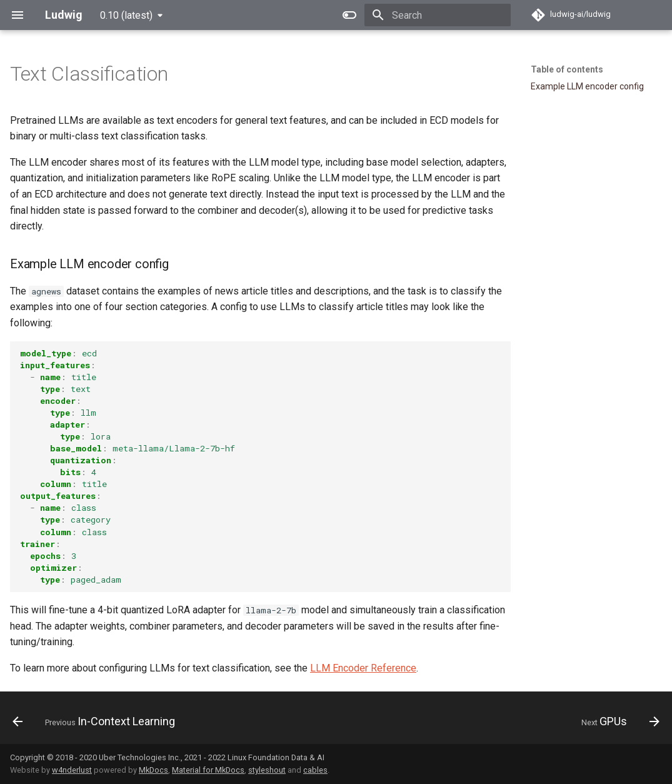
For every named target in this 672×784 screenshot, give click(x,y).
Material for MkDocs (208, 770)
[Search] (438, 15)
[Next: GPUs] (617, 721)
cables (315, 770)
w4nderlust (72, 770)
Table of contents (567, 69)
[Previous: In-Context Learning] (97, 721)
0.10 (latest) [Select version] (126, 15)
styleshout (267, 770)
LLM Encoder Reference (363, 668)
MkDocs (153, 770)
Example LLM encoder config (587, 86)
